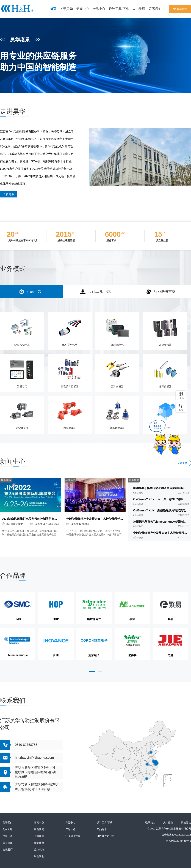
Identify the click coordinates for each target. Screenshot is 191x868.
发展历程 (8, 836)
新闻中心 (39, 823)
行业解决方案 (73, 836)
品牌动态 (39, 850)
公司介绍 (8, 829)
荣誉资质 (8, 843)
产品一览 (70, 829)
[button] (92, 671)
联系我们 (150, 823)
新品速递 (39, 843)
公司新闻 (39, 836)
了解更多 (9, 194)
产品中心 (70, 823)
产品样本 (102, 829)
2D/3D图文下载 (105, 836)
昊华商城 (180, 9)
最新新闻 (39, 829)
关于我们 (8, 823)
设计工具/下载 (105, 823)
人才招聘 (168, 823)
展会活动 (39, 856)
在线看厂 (8, 850)
